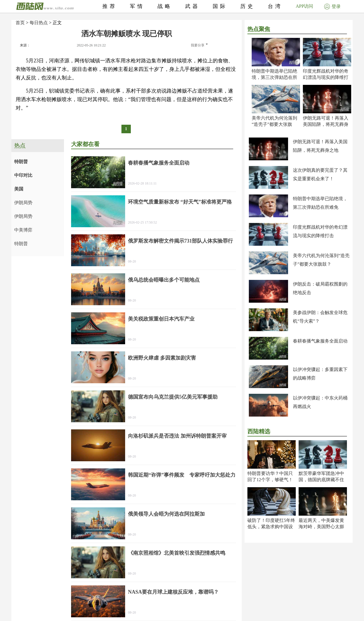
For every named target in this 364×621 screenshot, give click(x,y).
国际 (220, 6)
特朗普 (21, 162)
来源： (25, 45)
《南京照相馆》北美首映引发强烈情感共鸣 (177, 553)
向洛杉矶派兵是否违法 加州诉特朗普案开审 (177, 436)
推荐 (110, 6)
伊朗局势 (23, 203)
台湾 (275, 6)
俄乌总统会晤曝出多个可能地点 (164, 280)
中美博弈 (23, 230)
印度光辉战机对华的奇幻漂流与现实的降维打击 (326, 77)
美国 (19, 189)
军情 (137, 6)
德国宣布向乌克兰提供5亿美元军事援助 (173, 397)
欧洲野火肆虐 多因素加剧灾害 (162, 358)
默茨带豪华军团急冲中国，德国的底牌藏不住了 (321, 480)
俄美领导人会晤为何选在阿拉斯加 (166, 514)
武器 (193, 6)
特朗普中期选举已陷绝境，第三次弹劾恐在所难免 (274, 77)
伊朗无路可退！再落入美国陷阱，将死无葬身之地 (326, 124)
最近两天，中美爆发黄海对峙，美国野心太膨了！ (321, 527)
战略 (165, 6)
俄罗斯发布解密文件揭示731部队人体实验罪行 (180, 241)
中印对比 (23, 175)
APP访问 (304, 6)
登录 (332, 6)
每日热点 (39, 23)
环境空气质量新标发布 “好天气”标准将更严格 (180, 202)
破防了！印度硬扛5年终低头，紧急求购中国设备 (271, 527)
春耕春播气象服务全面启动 (320, 341)
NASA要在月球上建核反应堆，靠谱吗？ (173, 592)
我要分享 (199, 45)
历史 (248, 6)
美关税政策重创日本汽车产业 (161, 319)
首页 (20, 23)
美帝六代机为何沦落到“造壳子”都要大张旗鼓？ (274, 124)
